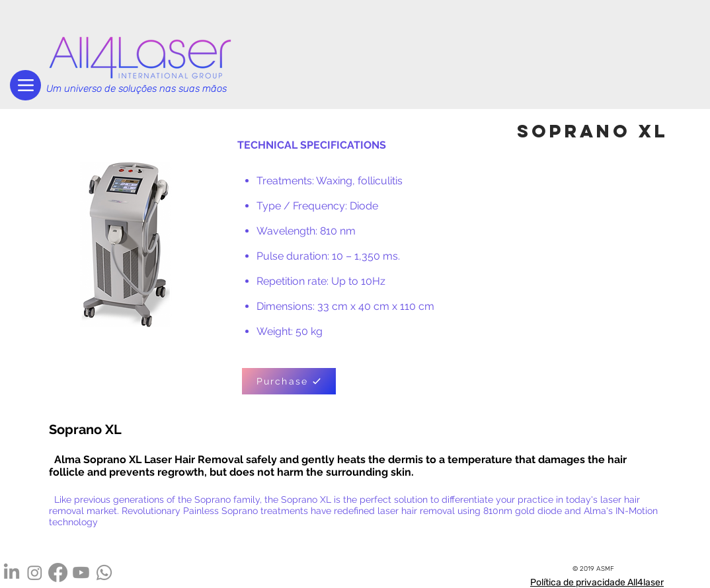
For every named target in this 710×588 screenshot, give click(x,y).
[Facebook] (58, 572)
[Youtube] (81, 572)
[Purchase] (289, 381)
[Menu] (25, 85)
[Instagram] (35, 572)
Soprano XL (85, 429)
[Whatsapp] (104, 572)
